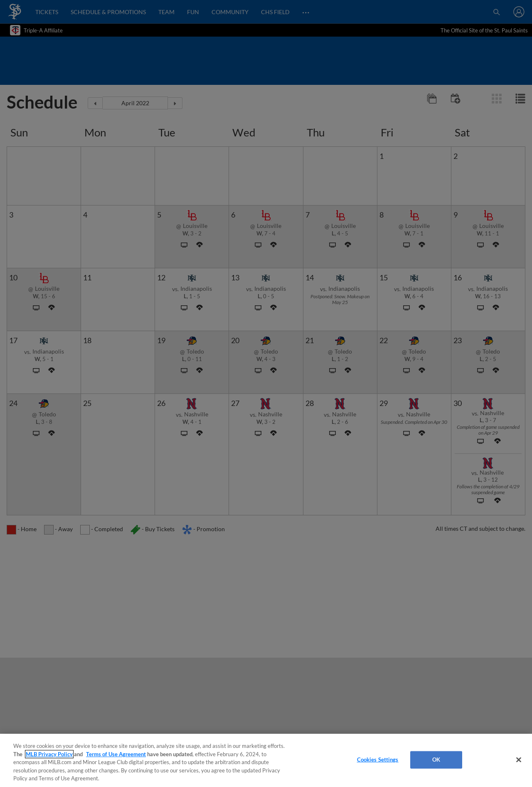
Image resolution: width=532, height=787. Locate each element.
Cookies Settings (378, 760)
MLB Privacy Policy (49, 754)
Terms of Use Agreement (116, 754)
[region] (266, 760)
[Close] (519, 760)
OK (436, 760)
